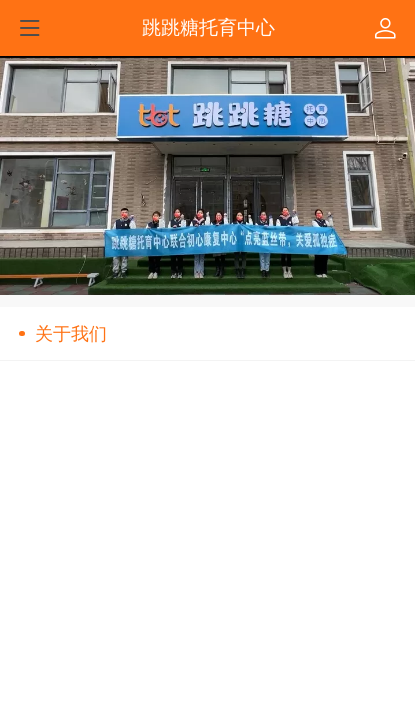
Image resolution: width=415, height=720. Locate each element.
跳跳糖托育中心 (208, 27)
